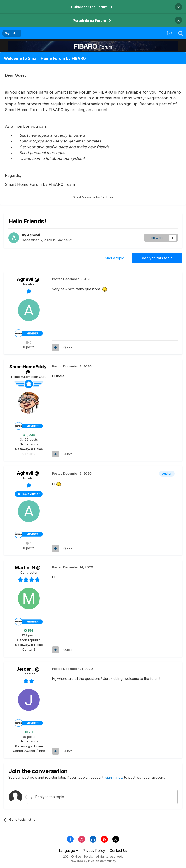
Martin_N (25, 567)
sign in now (114, 777)
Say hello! (64, 240)
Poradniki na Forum (89, 20)
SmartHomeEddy (28, 367)
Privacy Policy (94, 850)
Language (69, 850)
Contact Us (118, 850)
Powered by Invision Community (93, 861)
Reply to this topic (157, 258)
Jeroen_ (25, 669)
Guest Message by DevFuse (93, 197)
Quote (68, 347)
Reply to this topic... (49, 797)
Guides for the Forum (89, 7)
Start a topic (114, 258)
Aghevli (33, 235)
